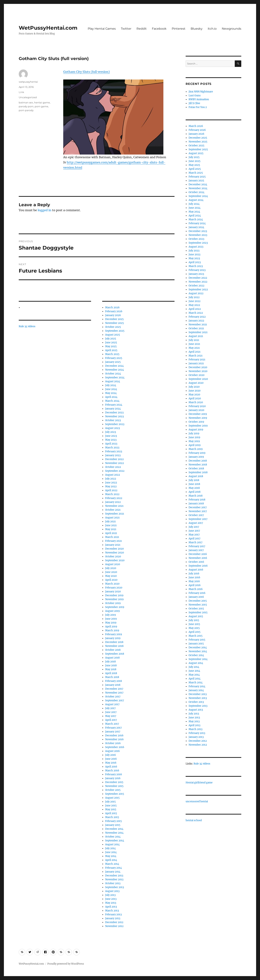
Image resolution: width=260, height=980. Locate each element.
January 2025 (113, 362)
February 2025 (114, 358)
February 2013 (113, 914)
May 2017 (111, 716)
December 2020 (114, 549)
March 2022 (112, 494)
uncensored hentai (197, 801)
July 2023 (111, 432)
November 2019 (114, 599)
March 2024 (112, 401)
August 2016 (112, 751)
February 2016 (114, 774)
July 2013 (110, 895)
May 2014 (111, 856)
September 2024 (115, 378)
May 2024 (111, 393)
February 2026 (114, 311)
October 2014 (113, 837)
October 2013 (113, 883)
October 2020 (113, 557)
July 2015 (110, 802)
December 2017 (114, 689)
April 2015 (111, 813)
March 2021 (112, 537)
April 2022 (111, 490)
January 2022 (113, 502)
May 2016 (111, 763)
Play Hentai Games (102, 29)
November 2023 (114, 416)
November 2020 (115, 553)
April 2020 (111, 580)
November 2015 (114, 786)
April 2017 (111, 720)
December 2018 (114, 642)
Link (21, 92)
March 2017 (112, 724)
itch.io (212, 29)
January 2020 (113, 592)
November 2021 (114, 506)
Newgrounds (232, 29)
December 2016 (114, 736)
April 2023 (111, 444)
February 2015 (113, 821)
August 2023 (112, 428)
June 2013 (111, 899)
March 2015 (112, 817)
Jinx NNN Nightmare (201, 92)
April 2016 (111, 767)
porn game (41, 106)
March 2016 (112, 771)
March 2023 (112, 448)
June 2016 (111, 759)
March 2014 (112, 864)
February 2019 (114, 634)
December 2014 (114, 829)
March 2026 (112, 307)
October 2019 (113, 603)
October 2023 (113, 420)
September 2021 (115, 514)
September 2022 (115, 471)
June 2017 (111, 712)
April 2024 (111, 397)
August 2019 (112, 611)
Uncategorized (28, 97)
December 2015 (114, 782)
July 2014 (110, 848)
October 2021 (113, 510)
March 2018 (112, 677)
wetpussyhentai (28, 82)
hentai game (42, 102)
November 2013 (114, 879)
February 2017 (113, 728)
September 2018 (115, 654)
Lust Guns (195, 96)
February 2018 (113, 681)
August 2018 (112, 658)
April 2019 (111, 627)
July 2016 (111, 755)
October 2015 (113, 790)
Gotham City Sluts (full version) (87, 72)
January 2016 (113, 778)
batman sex (26, 102)
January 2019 (113, 638)
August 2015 (112, 798)
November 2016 (114, 739)
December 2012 (114, 922)
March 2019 (112, 630)
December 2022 (114, 459)
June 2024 (111, 389)
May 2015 (111, 809)
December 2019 (114, 595)
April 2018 (111, 673)
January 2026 (113, 315)
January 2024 (113, 409)
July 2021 (110, 521)
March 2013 (112, 911)
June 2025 (111, 343)
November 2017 (114, 693)
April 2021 (111, 533)
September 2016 (115, 747)
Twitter (126, 29)
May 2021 (111, 529)
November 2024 (115, 370)
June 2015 (111, 806)
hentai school (194, 820)
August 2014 (112, 844)
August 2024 (113, 381)
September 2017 (115, 700)
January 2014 (113, 872)
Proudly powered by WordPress (66, 964)
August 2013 (112, 891)
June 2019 (111, 619)
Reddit (142, 29)
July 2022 (111, 479)
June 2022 (111, 483)
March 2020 (112, 584)
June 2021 (111, 525)
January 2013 (113, 918)
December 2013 (114, 876)
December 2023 (114, 413)
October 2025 (113, 327)
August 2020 (113, 564)
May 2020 (111, 576)
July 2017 (110, 708)
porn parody (26, 110)
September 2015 (115, 794)
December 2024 (114, 366)
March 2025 (112, 354)
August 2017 (112, 704)
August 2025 (113, 335)
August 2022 (113, 475)
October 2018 (113, 650)
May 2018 (111, 669)
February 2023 (114, 451)
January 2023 (113, 455)
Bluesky (197, 29)
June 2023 (111, 436)
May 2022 (111, 486)
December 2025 (114, 319)
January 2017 (113, 732)
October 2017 (113, 697)
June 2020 (111, 572)
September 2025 (115, 331)
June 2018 (111, 665)
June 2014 (111, 852)
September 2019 (115, 607)
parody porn (26, 106)
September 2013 (115, 887)
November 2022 (115, 463)
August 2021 (112, 518)
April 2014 (111, 860)
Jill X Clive (194, 103)
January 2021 (113, 545)
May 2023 (111, 440)
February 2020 (114, 588)
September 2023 (115, 424)
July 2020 (111, 568)
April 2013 (111, 907)
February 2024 (114, 405)
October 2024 (113, 374)
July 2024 (111, 385)
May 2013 (111, 903)
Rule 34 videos (27, 326)
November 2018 (114, 646)
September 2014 (115, 841)
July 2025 (111, 339)
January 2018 (113, 685)
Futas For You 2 (198, 107)
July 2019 (111, 615)
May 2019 (111, 623)
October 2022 (113, 467)
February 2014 (113, 868)
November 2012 (114, 926)
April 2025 (111, 350)
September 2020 (115, 560)
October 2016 (113, 743)
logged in (45, 210)
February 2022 (114, 498)
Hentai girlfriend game (199, 783)
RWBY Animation (199, 99)
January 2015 (113, 825)
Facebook (159, 29)
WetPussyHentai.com (48, 28)
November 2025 (115, 323)
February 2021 (113, 541)
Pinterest (179, 29)
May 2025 (111, 346)
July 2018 (110, 662)
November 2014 (114, 833)
